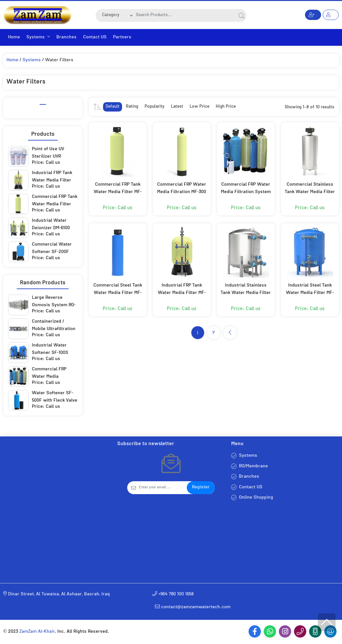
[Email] (163, 488)
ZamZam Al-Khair (37, 632)
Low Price (199, 107)
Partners (122, 38)
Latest (177, 107)
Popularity (155, 107)
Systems (38, 38)
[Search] (185, 15)
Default (113, 107)
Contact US (95, 38)
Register (201, 488)
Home (14, 38)
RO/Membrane (253, 467)
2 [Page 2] (214, 333)
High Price (226, 107)
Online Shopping (256, 498)
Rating (132, 107)
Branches (66, 38)
